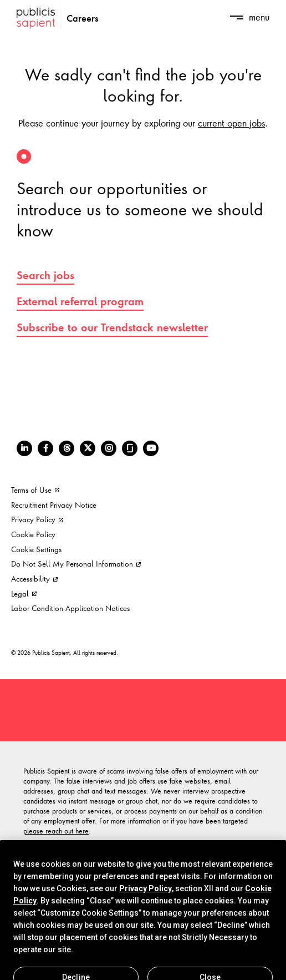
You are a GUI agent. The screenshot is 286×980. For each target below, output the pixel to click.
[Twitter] (88, 448)
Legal (24, 593)
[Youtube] (151, 448)
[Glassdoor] (130, 448)
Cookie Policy (33, 534)
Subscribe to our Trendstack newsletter (112, 327)
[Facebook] (45, 448)
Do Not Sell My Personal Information (76, 564)
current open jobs (231, 123)
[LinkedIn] (24, 448)
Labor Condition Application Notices (70, 608)
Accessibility (34, 579)
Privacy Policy (37, 519)
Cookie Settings (36, 549)
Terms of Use (35, 490)
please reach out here (56, 831)
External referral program (80, 301)
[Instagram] (109, 448)
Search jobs (45, 275)
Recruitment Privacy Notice (54, 505)
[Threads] (67, 448)
